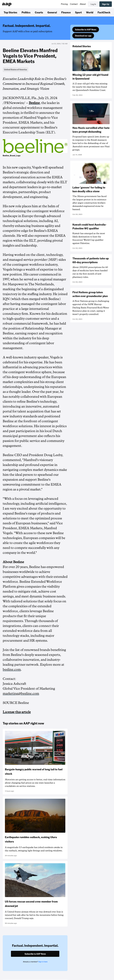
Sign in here (43, 962)
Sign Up (106, 4)
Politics (26, 12)
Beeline (34, 103)
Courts (39, 12)
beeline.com (12, 669)
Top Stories (10, 12)
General (52, 12)
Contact (74, 4)
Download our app (83, 36)
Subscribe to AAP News (86, 29)
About (83, 4)
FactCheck (104, 12)
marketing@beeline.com (21, 693)
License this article (17, 712)
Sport (78, 12)
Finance (66, 12)
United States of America (16, 69)
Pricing (64, 4)
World (90, 12)
